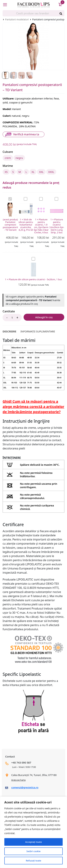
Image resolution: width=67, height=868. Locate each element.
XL (33, 172)
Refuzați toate (33, 860)
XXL (41, 172)
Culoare (8, 152)
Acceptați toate (33, 842)
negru (19, 158)
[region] (33, 832)
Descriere (9, 332)
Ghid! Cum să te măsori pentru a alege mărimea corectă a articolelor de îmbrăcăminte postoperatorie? (33, 407)
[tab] (9, 332)
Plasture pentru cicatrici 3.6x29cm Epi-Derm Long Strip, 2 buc (55, 198)
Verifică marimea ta (26, 134)
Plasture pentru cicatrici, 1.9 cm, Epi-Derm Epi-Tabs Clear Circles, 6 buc (39, 198)
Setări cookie (33, 851)
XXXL (51, 172)
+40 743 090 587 (21, 763)
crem (8, 158)
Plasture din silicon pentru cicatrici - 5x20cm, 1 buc (32, 258)
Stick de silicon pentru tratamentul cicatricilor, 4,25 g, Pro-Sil (24, 198)
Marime (8, 166)
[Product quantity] (12, 318)
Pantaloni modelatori (17, 19)
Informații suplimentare (38, 332)
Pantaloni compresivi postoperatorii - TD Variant (8, 198)
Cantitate (9, 312)
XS (6, 172)
